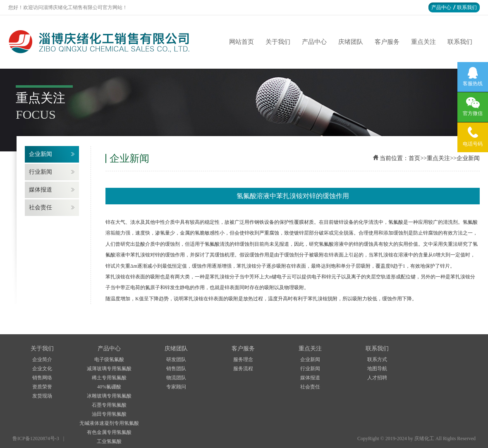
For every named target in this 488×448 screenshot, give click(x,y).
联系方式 (377, 359)
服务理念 (243, 359)
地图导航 (377, 369)
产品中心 (441, 7)
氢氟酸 (212, 244)
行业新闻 (41, 172)
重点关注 (423, 42)
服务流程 (243, 369)
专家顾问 (176, 387)
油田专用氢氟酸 (109, 414)
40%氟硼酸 (109, 387)
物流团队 (176, 378)
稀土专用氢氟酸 (109, 378)
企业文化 (42, 369)
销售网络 (42, 378)
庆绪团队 (351, 42)
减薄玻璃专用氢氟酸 (109, 369)
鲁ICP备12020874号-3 (36, 438)
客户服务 (387, 42)
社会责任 (41, 207)
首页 (414, 158)
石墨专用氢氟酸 (109, 405)
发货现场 (42, 396)
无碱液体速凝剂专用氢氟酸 (109, 423)
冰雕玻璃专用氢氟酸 (109, 396)
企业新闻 (41, 154)
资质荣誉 (42, 387)
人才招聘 (377, 378)
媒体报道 (41, 190)
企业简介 (42, 359)
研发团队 (176, 359)
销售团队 (176, 369)
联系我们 (467, 7)
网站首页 (242, 42)
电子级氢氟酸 (109, 359)
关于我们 (278, 42)
